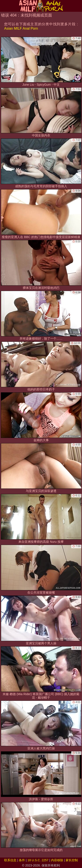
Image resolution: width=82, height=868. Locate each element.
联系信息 (10, 860)
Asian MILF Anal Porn (21, 28)
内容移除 (57, 860)
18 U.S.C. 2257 (38, 860)
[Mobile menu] (4, 6)
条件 (22, 860)
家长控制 (72, 860)
